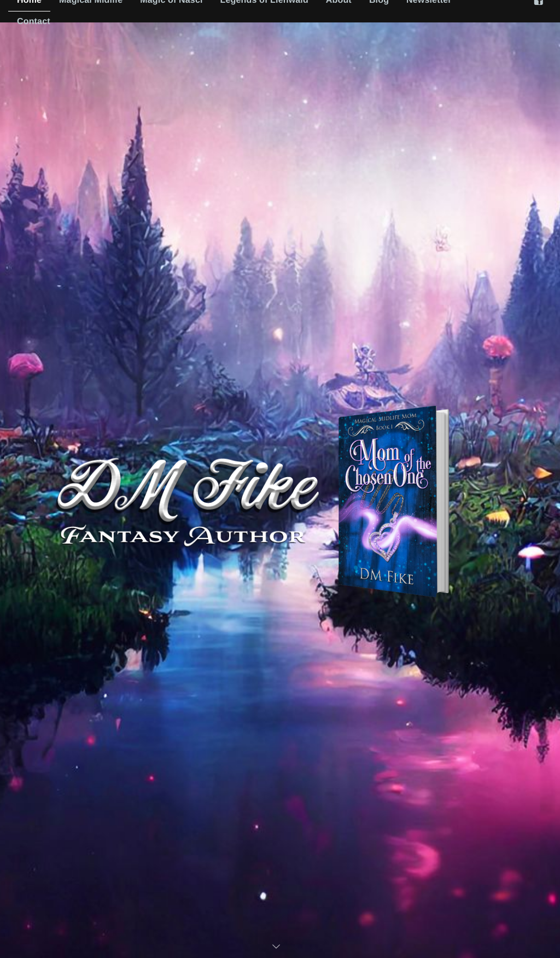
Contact (34, 22)
